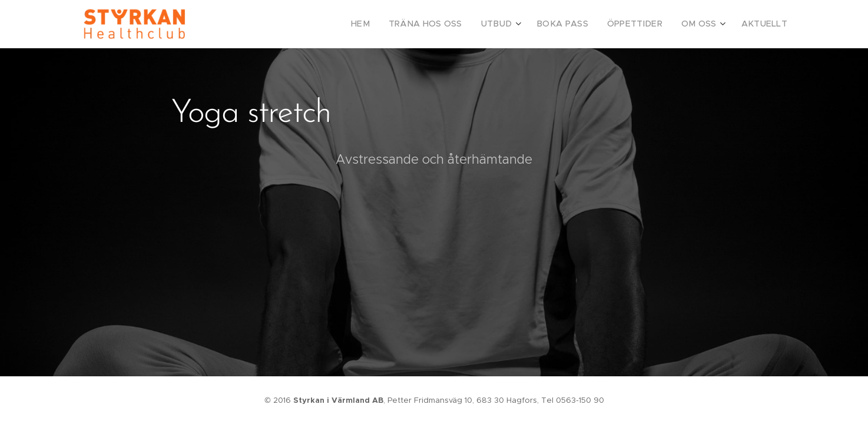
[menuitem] (389, 24)
